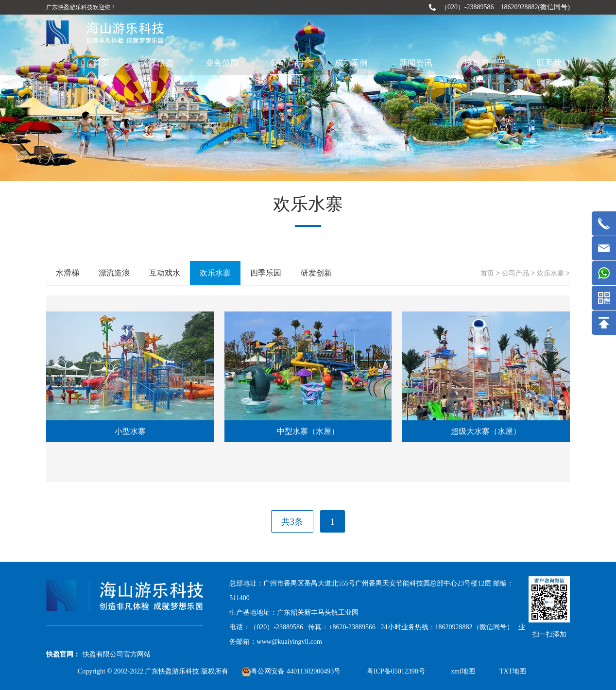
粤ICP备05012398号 (397, 671)
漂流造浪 (114, 273)
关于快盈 (157, 63)
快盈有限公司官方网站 (117, 654)
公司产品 (287, 63)
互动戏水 (165, 273)
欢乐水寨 (550, 273)
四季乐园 (266, 273)
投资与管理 (485, 63)
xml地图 (463, 671)
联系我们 (553, 63)
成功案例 (351, 63)
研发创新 (316, 273)
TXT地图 (513, 671)
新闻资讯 (416, 63)
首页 (101, 63)
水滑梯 (68, 273)
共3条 (292, 522)
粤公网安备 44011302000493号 (291, 671)
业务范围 (222, 63)
